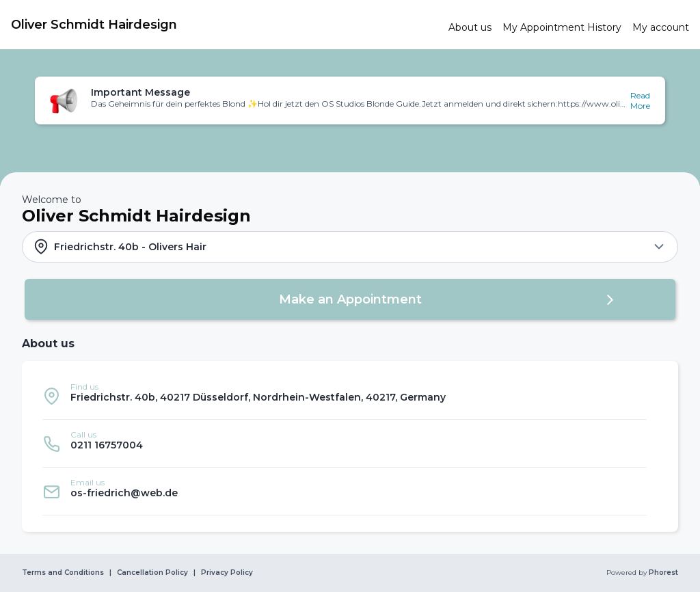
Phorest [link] (662, 573)
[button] (350, 100)
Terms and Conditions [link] (63, 573)
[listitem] (345, 396)
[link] (224, 25)
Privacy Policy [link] (227, 573)
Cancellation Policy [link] (152, 573)
